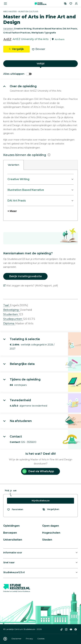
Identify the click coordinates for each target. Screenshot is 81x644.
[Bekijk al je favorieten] (15, 509)
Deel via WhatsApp (38, 471)
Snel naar (9, 562)
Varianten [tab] (13, 165)
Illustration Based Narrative (26, 190)
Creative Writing (18, 179)
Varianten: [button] (9, 29)
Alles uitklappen (17, 74)
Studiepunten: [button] (13, 319)
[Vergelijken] (65, 4)
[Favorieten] (71, 4)
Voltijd (40, 64)
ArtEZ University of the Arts (31, 39)
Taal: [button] (7, 305)
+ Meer (12, 211)
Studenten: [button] (11, 314)
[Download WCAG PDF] (5, 639)
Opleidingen (11, 526)
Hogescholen (51, 533)
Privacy (30, 639)
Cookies (41, 639)
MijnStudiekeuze (41, 501)
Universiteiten (13, 540)
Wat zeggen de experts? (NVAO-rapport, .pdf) (31, 286)
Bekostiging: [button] (12, 310)
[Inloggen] (76, 4)
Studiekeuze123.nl (14, 572)
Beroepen (10, 533)
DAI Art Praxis (17, 201)
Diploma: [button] (9, 323)
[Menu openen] (5, 4)
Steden (47, 540)
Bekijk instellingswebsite (25, 276)
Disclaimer (17, 639)
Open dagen (51, 526)
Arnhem (60, 39)
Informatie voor (13, 553)
